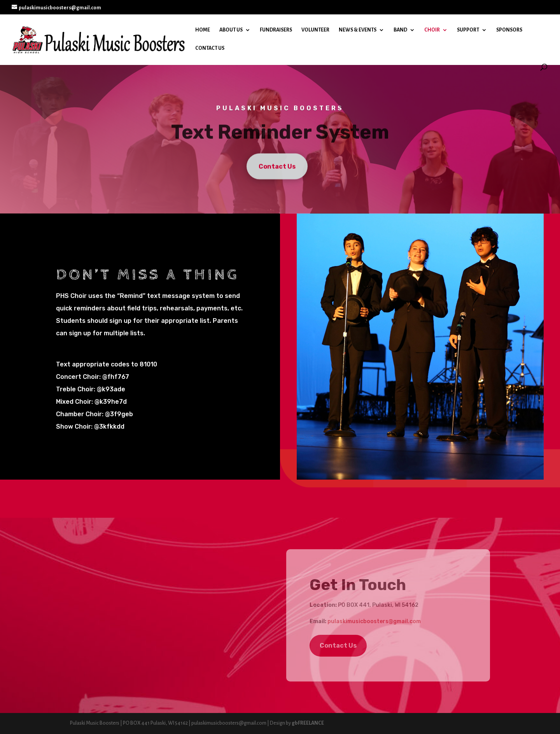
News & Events (358, 30)
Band (400, 30)
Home (203, 30)
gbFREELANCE (308, 723)
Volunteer (315, 30)
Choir (432, 30)
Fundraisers (276, 30)
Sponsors (509, 30)
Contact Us (210, 48)
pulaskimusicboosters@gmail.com (374, 621)
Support (468, 30)
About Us (231, 30)
